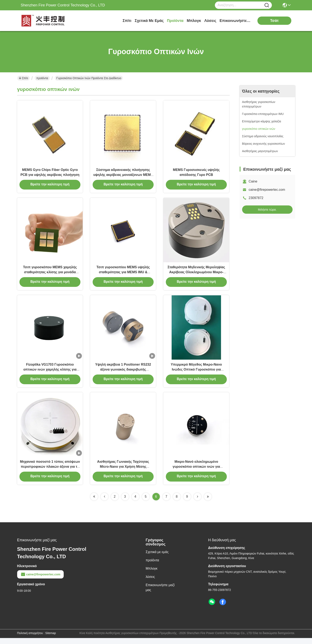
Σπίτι (127, 21)
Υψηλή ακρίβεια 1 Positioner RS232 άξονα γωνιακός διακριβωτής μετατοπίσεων (123, 374)
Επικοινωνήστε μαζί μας (235, 21)
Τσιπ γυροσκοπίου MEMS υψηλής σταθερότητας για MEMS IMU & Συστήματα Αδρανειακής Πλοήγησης (123, 275)
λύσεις (210, 21)
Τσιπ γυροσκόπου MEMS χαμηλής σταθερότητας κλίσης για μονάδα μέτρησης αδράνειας (50, 275)
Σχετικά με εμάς (149, 21)
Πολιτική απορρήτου (30, 639)
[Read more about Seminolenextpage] (94, 503)
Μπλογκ (194, 21)
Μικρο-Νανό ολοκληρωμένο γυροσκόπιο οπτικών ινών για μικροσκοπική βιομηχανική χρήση (196, 472)
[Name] (267, 5)
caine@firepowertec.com (267, 190)
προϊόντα (175, 21)
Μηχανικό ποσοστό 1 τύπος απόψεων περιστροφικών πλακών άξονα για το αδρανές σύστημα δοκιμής (50, 472)
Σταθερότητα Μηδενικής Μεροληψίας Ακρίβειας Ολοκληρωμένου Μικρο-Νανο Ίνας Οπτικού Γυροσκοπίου (196, 275)
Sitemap (51, 639)
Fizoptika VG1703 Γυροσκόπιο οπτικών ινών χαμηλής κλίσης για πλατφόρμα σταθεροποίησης (50, 374)
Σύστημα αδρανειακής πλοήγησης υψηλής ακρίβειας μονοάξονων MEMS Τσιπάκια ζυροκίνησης (123, 176)
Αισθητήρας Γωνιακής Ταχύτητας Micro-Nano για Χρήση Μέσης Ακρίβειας (123, 472)
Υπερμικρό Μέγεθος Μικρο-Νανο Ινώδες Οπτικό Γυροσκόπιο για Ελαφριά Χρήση (196, 374)
